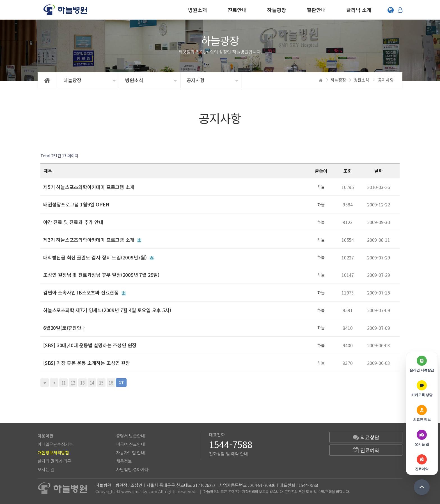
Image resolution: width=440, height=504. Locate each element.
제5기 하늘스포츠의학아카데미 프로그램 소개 (89, 187)
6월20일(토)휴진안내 (65, 328)
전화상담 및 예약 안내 (228, 454)
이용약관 (45, 436)
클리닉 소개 (359, 10)
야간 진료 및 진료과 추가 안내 (73, 222)
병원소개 (198, 10)
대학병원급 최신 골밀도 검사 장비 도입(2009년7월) (99, 257)
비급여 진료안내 (130, 444)
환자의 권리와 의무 (54, 461)
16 (110, 382)
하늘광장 (277, 10)
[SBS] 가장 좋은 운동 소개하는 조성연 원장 (87, 363)
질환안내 (316, 10)
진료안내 (237, 10)
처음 (45, 383)
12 (72, 382)
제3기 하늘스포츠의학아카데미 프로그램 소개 (92, 240)
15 (100, 382)
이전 (54, 383)
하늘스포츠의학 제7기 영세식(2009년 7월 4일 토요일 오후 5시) (107, 310)
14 (91, 382)
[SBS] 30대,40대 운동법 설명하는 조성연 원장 (90, 345)
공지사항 (196, 80)
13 (82, 382)
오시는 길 (46, 469)
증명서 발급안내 (130, 436)
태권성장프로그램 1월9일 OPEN (76, 204)
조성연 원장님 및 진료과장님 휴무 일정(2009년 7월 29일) (101, 275)
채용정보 (124, 461)
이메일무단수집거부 (55, 444)
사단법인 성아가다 (132, 469)
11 (62, 382)
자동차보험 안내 (130, 453)
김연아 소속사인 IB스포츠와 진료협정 (85, 292)
